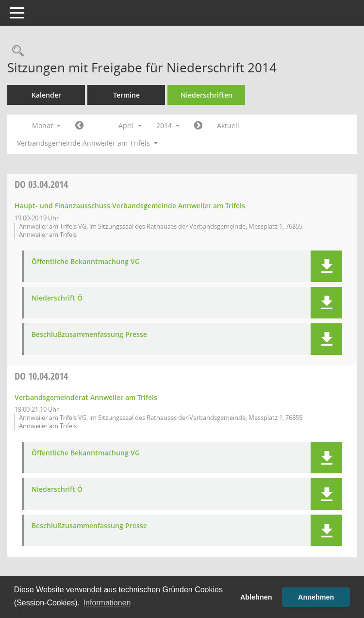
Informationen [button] (107, 603)
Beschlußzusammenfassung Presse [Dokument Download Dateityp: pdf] (89, 335)
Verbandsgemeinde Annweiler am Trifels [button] (87, 143)
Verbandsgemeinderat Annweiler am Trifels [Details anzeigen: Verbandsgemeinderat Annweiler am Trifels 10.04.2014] (86, 397)
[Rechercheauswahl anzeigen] (16, 51)
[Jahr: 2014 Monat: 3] (79, 126)
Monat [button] (46, 125)
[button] (326, 266)
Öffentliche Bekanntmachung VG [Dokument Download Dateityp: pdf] (86, 262)
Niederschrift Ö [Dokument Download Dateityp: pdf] (57, 298)
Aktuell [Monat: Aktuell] (228, 125)
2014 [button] (168, 125)
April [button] (130, 125)
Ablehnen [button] (256, 597)
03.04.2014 (41, 184)
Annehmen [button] (316, 597)
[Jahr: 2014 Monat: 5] (198, 126)
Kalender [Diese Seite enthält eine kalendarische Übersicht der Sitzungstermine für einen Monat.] (46, 95)
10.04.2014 (41, 376)
